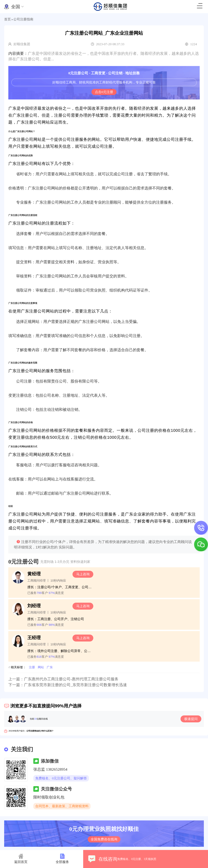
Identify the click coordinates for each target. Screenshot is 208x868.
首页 (7, 19)
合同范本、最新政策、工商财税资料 (62, 806)
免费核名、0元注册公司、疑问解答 (61, 778)
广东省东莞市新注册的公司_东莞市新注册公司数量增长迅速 (75, 685)
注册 (32, 667)
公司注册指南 (23, 19)
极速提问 (191, 719)
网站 (41, 667)
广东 (50, 667)
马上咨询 (83, 574)
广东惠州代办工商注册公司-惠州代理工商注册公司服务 (71, 679)
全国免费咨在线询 (104, 839)
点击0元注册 (104, 92)
